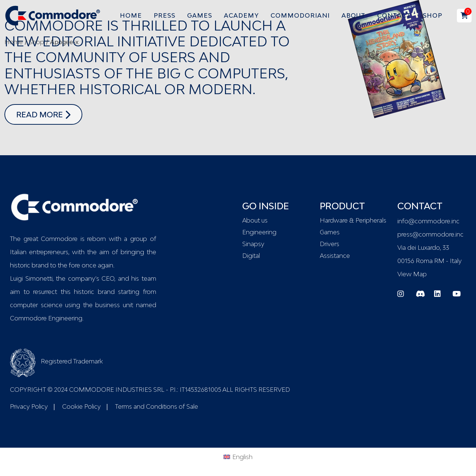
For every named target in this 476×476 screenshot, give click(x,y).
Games (330, 232)
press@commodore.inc (430, 234)
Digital (251, 256)
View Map (412, 274)
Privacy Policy (29, 406)
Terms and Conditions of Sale (157, 406)
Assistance (335, 256)
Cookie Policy (81, 406)
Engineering (259, 232)
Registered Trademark (56, 361)
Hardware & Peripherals (353, 220)
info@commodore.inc (428, 221)
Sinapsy (253, 244)
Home (14, 42)
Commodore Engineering (46, 318)
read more (49, 114)
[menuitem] (238, 456)
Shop (36, 42)
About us (255, 220)
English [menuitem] (242, 457)
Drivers (330, 244)
